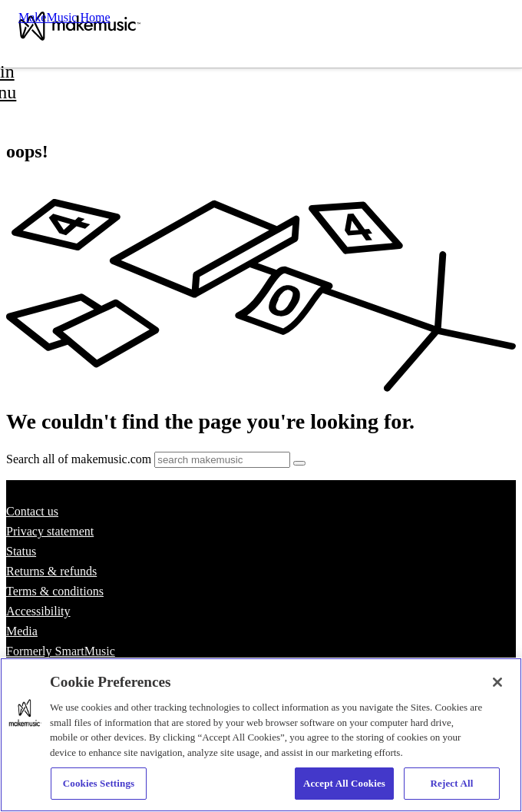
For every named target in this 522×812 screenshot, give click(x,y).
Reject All (452, 783)
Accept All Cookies (344, 783)
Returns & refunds (51, 571)
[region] (261, 735)
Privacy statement (50, 531)
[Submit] (299, 463)
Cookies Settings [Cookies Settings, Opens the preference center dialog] (99, 783)
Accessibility (38, 611)
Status (21, 551)
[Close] (497, 682)
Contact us (32, 511)
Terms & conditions (55, 591)
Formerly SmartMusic (61, 651)
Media (22, 631)
